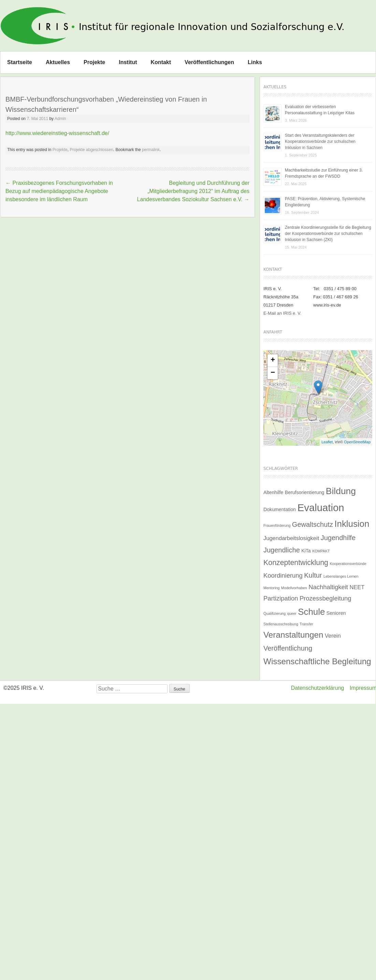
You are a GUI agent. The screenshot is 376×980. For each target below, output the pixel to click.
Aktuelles (58, 62)
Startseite (20, 62)
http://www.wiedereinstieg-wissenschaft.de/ (57, 133)
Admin (60, 119)
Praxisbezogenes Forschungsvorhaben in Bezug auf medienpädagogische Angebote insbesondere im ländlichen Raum (59, 191)
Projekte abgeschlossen (91, 150)
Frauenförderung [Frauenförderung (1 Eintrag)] (277, 525)
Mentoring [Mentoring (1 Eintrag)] (271, 588)
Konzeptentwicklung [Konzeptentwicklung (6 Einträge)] (296, 563)
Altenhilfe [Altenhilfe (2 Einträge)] (273, 492)
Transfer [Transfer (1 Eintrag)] (306, 624)
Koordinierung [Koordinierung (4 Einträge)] (283, 575)
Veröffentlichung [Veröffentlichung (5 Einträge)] (288, 648)
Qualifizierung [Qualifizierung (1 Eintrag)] (274, 613)
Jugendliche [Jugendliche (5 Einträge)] (282, 550)
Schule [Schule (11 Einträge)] (311, 612)
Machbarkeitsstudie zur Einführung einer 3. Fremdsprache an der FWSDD (324, 173)
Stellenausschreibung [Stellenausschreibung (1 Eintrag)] (281, 624)
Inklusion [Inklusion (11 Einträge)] (352, 524)
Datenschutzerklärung (318, 688)
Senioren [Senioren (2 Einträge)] (336, 613)
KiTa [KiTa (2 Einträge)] (306, 551)
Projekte (94, 62)
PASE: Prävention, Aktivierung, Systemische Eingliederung (325, 202)
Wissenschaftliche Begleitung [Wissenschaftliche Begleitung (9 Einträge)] (317, 661)
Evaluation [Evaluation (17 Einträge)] (321, 508)
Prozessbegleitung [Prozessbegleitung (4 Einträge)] (326, 598)
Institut (128, 62)
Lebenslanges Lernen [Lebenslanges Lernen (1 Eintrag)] (341, 576)
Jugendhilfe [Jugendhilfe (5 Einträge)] (338, 538)
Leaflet (327, 442)
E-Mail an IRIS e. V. (282, 313)
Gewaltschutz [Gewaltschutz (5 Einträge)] (313, 524)
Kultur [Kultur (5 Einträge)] (313, 575)
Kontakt (161, 62)
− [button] (273, 373)
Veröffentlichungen (209, 62)
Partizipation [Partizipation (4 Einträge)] (281, 598)
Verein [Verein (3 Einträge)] (333, 636)
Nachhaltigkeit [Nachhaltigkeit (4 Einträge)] (328, 587)
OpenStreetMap (357, 442)
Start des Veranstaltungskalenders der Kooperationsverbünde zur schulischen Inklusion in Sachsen (320, 142)
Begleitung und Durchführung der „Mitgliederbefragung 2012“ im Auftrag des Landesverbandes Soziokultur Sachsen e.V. (193, 191)
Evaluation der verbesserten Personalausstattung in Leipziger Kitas (320, 110)
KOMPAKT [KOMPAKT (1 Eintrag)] (321, 551)
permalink (151, 150)
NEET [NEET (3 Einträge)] (357, 587)
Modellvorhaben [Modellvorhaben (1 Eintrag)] (294, 588)
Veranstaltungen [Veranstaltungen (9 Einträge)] (293, 635)
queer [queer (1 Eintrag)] (292, 613)
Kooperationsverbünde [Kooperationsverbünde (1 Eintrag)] (348, 564)
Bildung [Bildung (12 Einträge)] (341, 491)
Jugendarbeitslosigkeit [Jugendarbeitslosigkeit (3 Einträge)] (291, 538)
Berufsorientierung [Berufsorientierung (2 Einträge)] (305, 492)
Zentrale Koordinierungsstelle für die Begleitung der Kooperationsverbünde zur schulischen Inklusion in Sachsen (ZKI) (328, 234)
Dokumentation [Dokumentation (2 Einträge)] (280, 509)
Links (255, 62)
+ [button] (273, 360)
